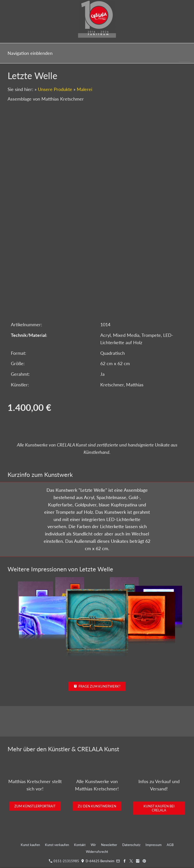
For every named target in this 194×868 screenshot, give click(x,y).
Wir (93, 845)
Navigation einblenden (30, 53)
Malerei (84, 89)
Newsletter (109, 845)
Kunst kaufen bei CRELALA (159, 808)
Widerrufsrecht (97, 852)
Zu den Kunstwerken (97, 806)
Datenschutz (131, 845)
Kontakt (80, 845)
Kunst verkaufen (57, 845)
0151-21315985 (64, 861)
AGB (170, 845)
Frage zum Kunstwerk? (97, 686)
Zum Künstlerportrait (35, 806)
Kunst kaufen (30, 845)
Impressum (154, 845)
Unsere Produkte (55, 89)
